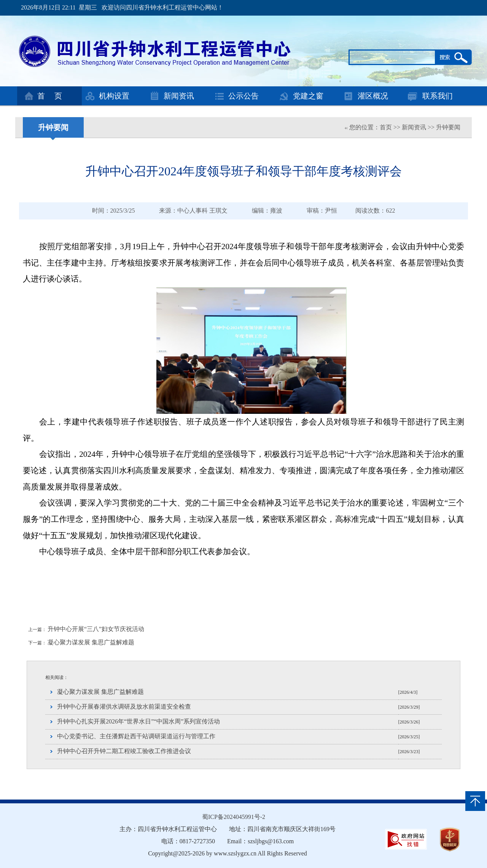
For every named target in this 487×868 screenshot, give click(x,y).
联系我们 (438, 96)
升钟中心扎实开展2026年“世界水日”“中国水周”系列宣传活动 (138, 721)
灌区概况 (373, 96)
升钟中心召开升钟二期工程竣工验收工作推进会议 (124, 751)
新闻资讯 (179, 96)
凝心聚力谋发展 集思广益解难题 (91, 642)
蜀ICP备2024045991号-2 (234, 817)
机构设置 (114, 96)
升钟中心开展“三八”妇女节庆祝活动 (96, 629)
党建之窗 (308, 96)
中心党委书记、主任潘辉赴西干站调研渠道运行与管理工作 (136, 736)
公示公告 (243, 96)
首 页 (50, 96)
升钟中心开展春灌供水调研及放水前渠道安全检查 (124, 707)
